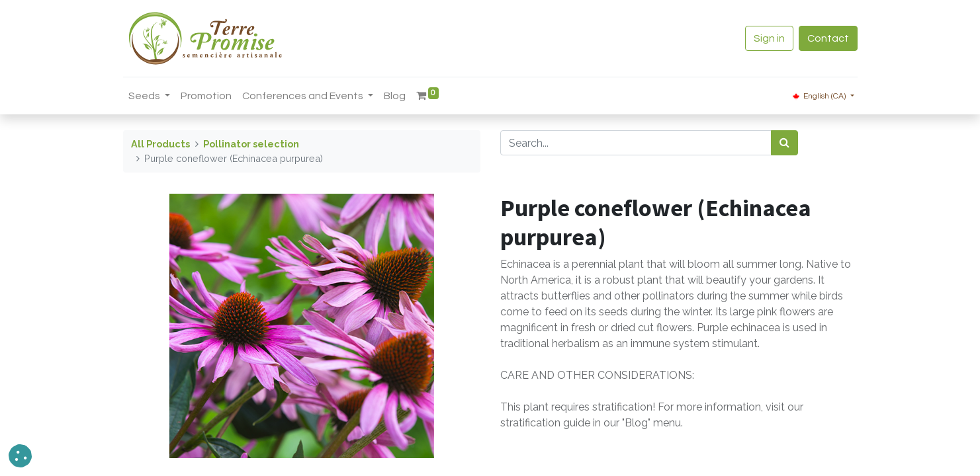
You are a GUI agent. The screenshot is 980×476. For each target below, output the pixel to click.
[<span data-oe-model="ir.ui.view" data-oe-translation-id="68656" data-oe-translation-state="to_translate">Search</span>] (784, 143)
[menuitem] (206, 96)
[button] (20, 456)
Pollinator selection (251, 144)
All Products (160, 144)
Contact (828, 38)
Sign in (769, 38)
